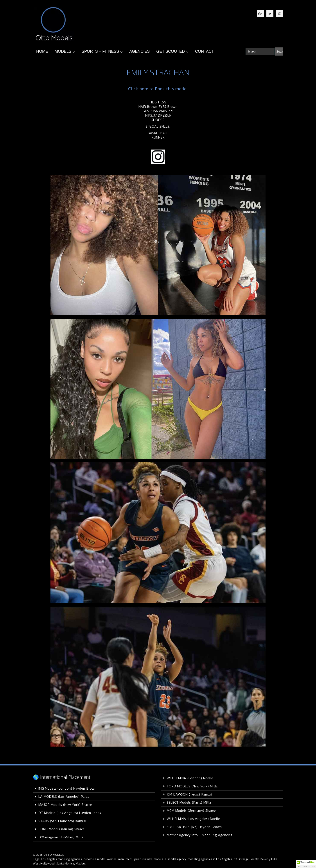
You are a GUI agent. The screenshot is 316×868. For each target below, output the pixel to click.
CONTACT (205, 51)
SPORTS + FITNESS (102, 52)
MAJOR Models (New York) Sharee (65, 805)
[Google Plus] (260, 14)
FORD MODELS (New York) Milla (192, 786)
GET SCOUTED (172, 52)
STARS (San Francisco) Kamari (62, 821)
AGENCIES (139, 51)
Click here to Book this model (158, 89)
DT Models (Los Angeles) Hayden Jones (70, 813)
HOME (42, 51)
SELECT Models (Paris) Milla (189, 803)
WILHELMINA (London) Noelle (190, 778)
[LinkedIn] (270, 14)
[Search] (279, 51)
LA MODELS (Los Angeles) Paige (64, 797)
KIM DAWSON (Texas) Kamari (189, 794)
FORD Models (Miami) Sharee (62, 829)
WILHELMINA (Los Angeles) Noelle (193, 819)
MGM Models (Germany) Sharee (191, 811)
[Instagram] (280, 14)
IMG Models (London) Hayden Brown (67, 789)
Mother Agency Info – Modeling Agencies (199, 835)
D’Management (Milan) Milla (61, 837)
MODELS (65, 52)
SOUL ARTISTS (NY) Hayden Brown (194, 827)
